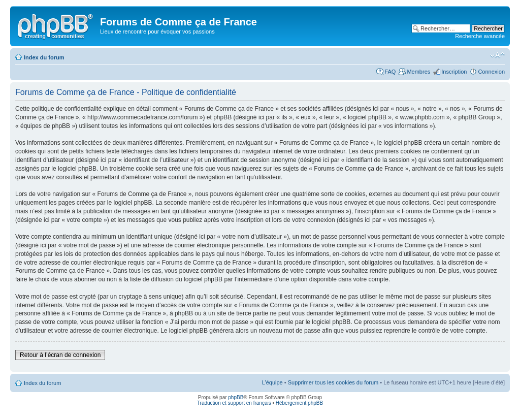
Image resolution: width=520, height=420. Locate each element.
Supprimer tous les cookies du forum (333, 382)
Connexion (491, 72)
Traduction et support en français (234, 403)
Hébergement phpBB (299, 403)
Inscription (454, 72)
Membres (418, 72)
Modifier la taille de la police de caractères (497, 55)
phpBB (236, 397)
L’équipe (272, 382)
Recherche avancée (480, 36)
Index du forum (44, 57)
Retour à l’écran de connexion (60, 355)
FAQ (390, 72)
